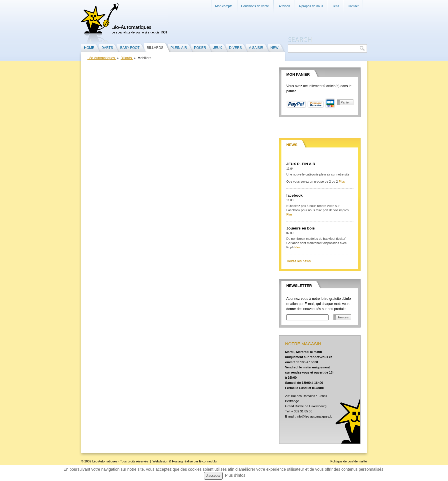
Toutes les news (298, 261)
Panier (345, 102)
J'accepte (213, 476)
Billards (127, 58)
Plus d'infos (235, 475)
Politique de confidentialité (349, 461)
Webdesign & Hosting (168, 461)
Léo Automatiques (102, 58)
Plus (342, 181)
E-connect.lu (208, 461)
